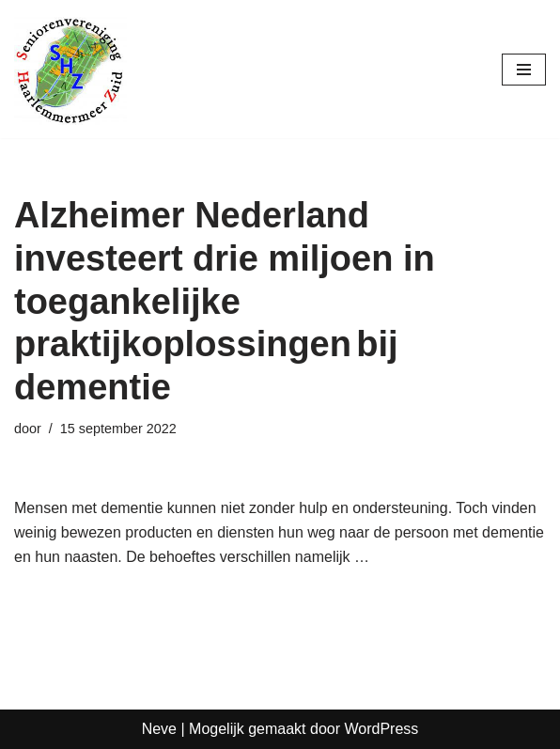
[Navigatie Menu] (524, 70)
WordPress (381, 729)
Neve (159, 729)
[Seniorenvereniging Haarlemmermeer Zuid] (70, 69)
